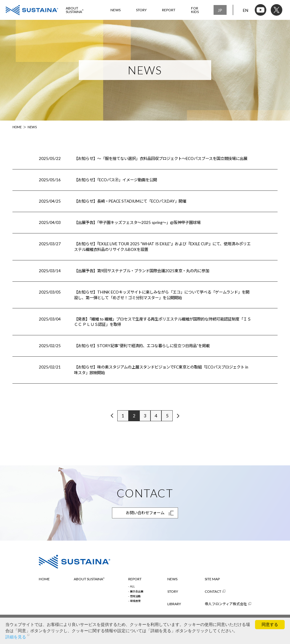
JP (220, 10)
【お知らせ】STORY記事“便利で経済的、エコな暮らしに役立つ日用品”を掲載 (142, 346)
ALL (132, 587)
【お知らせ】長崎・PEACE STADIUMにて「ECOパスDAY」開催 (130, 201)
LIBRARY (174, 604)
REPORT (169, 10)
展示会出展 (137, 592)
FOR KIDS (195, 10)
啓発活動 (135, 596)
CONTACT (213, 592)
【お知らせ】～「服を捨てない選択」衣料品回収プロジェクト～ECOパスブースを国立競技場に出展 (161, 158)
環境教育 (135, 601)
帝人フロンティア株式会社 (226, 604)
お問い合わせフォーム (145, 513)
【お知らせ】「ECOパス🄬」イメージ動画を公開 (116, 180)
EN (246, 10)
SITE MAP (212, 579)
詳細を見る (16, 637)
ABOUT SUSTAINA (75, 10)
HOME (17, 127)
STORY (141, 10)
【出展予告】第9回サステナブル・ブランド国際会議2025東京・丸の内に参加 (142, 271)
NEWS (116, 10)
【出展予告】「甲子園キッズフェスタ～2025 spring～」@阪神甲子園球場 (137, 222)
